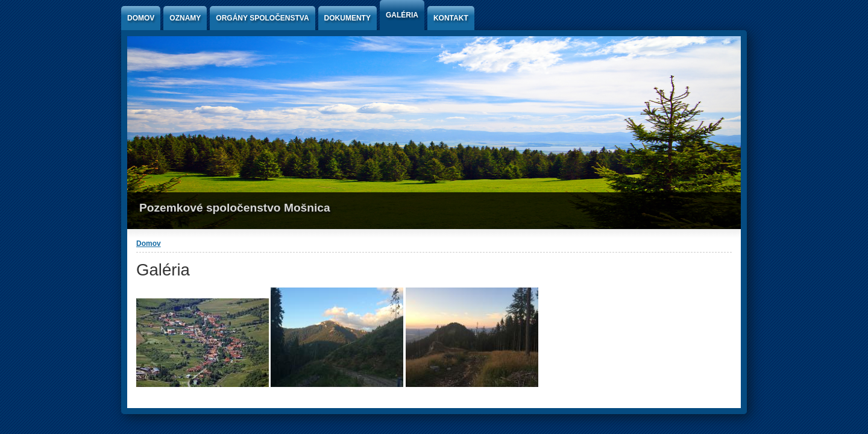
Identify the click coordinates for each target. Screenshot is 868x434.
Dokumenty (348, 18)
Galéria (402, 15)
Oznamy (185, 18)
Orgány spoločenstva (262, 18)
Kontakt (451, 18)
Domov (141, 18)
